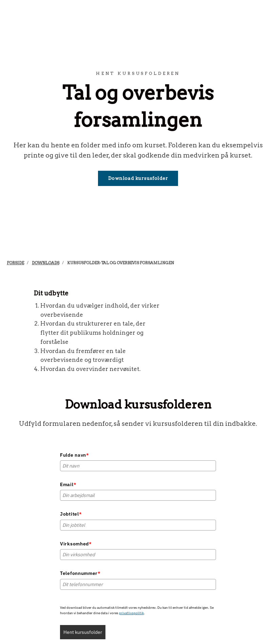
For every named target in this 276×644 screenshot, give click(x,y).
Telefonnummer (80, 573)
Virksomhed (76, 544)
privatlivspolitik (131, 613)
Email (68, 484)
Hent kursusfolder (83, 632)
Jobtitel (71, 514)
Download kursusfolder (138, 178)
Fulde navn (75, 455)
